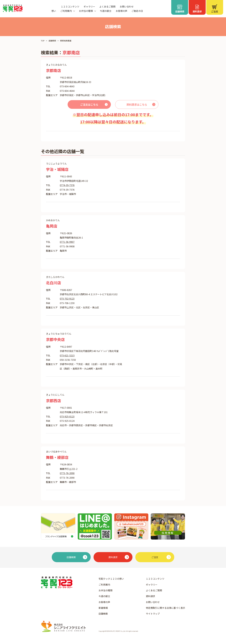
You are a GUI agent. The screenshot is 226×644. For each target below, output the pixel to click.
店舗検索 (52, 41)
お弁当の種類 (106, 590)
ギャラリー (89, 6)
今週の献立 (106, 11)
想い (54, 11)
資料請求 (150, 596)
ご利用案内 (104, 585)
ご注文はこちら (89, 104)
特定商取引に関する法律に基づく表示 (165, 608)
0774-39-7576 (67, 185)
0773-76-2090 (67, 473)
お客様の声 (122, 11)
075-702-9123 (67, 299)
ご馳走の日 (137, 11)
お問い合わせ (127, 6)
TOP (43, 41)
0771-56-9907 (67, 242)
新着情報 (103, 608)
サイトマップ (153, 614)
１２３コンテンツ (70, 6)
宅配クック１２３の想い (111, 579)
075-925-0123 (67, 416)
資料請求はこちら (137, 104)
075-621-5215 (67, 355)
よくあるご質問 (107, 6)
